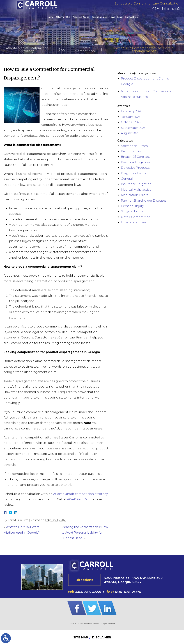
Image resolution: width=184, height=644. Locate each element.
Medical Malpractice (136, 190)
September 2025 (133, 128)
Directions (84, 580)
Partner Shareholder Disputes (144, 201)
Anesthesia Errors (134, 146)
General (127, 179)
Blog (62, 50)
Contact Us (131, 20)
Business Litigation (135, 162)
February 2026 (131, 111)
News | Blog (116, 20)
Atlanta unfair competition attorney (80, 494)
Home (50, 20)
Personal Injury (132, 206)
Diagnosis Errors (134, 173)
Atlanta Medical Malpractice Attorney (27, 50)
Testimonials (99, 20)
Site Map (81, 638)
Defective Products (135, 168)
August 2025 (130, 133)
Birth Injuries (131, 151)
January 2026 (131, 117)
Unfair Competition (85, 50)
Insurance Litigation (136, 184)
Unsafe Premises (134, 222)
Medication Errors (134, 195)
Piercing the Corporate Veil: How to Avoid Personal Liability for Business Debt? (85, 533)
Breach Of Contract (135, 157)
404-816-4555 (166, 11)
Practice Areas (81, 20)
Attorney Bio (63, 20)
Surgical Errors (132, 211)
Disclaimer (102, 638)
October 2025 (131, 122)
